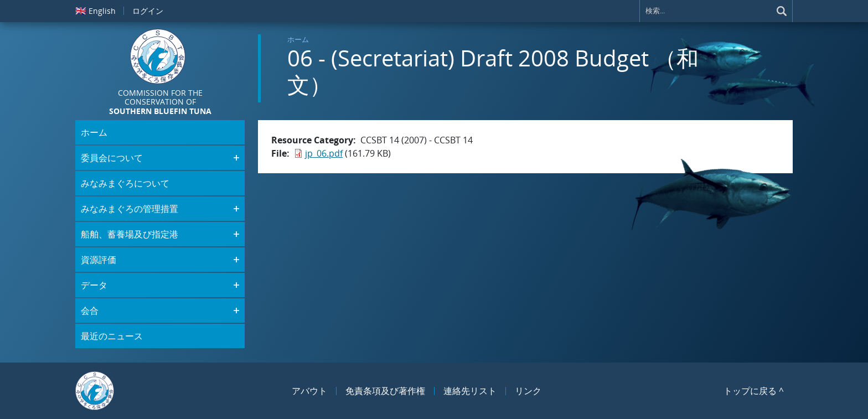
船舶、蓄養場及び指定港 (130, 234)
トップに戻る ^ (754, 391)
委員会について (112, 158)
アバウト (309, 391)
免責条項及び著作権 (385, 391)
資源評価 (99, 260)
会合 (90, 311)
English (95, 11)
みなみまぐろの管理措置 (130, 209)
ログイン (148, 11)
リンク (528, 391)
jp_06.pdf (324, 153)
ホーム (298, 39)
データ (94, 285)
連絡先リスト (470, 391)
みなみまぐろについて (125, 183)
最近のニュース (112, 336)
